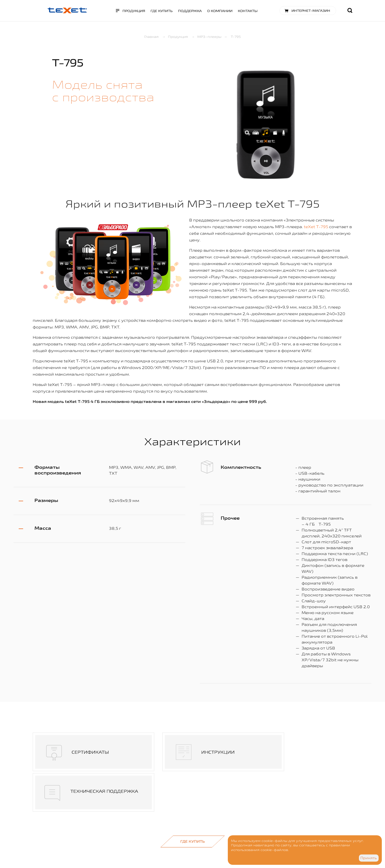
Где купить (162, 11)
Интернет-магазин (311, 11)
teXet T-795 (316, 227)
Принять (369, 858)
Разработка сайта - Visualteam (125, 850)
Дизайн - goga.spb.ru (117, 844)
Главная (151, 37)
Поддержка (190, 11)
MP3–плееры (209, 37)
